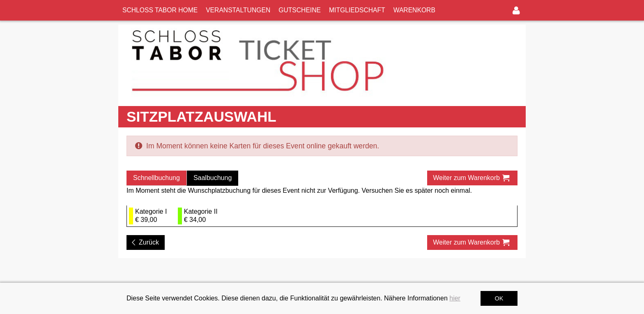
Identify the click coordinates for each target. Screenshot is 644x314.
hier (455, 298)
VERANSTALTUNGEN (238, 10)
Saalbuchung (213, 178)
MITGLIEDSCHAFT (357, 10)
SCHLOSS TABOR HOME (160, 10)
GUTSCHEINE (300, 10)
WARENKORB (414, 10)
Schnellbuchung (156, 178)
